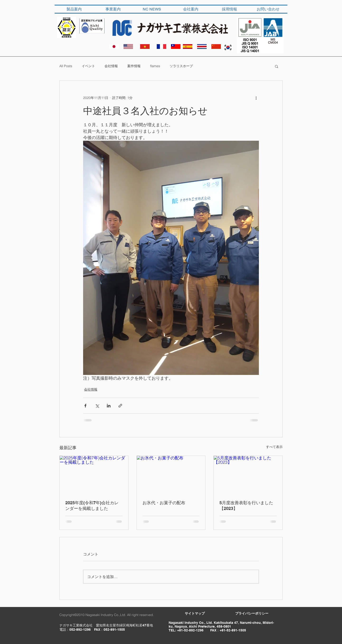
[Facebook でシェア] (85, 406)
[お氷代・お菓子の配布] (171, 475)
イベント (88, 66)
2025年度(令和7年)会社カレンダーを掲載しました (92, 506)
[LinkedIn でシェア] (109, 406)
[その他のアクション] (256, 98)
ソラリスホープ (181, 66)
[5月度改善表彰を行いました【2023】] (248, 475)
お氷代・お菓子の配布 (164, 503)
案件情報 (134, 66)
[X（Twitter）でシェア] (97, 406)
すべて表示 (274, 447)
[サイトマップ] (195, 614)
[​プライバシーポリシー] (252, 614)
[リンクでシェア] (120, 406)
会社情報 (111, 66)
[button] (277, 66)
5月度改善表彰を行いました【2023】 (246, 506)
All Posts (66, 66)
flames (155, 66)
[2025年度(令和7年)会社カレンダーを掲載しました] (94, 475)
